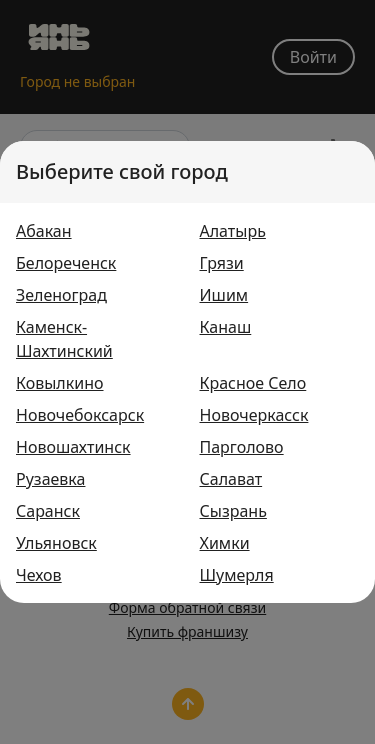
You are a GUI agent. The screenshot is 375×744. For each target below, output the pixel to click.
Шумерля (237, 575)
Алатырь (233, 231)
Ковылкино (60, 383)
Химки (225, 543)
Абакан (44, 231)
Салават (231, 479)
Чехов (39, 575)
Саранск (48, 511)
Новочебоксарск (80, 415)
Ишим (224, 295)
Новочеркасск (254, 415)
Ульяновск (56, 543)
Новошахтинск (73, 447)
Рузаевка (50, 479)
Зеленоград (61, 295)
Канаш (226, 327)
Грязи (222, 263)
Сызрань (233, 511)
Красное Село (253, 383)
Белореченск (66, 263)
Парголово (242, 447)
